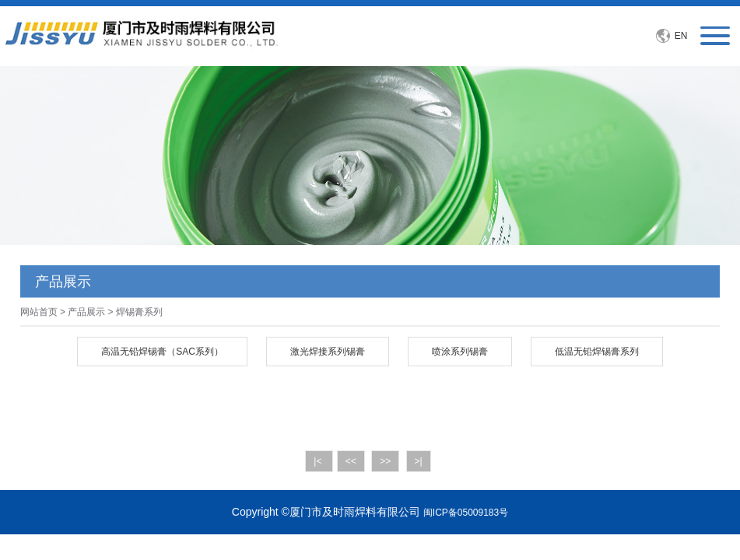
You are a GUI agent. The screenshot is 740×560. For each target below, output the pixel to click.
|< (319, 461)
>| (419, 461)
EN (681, 36)
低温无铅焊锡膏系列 (597, 352)
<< (351, 461)
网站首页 (39, 313)
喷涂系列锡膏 (460, 352)
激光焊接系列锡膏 (328, 352)
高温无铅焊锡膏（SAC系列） (162, 352)
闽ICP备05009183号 (466, 513)
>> (385, 461)
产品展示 (86, 313)
